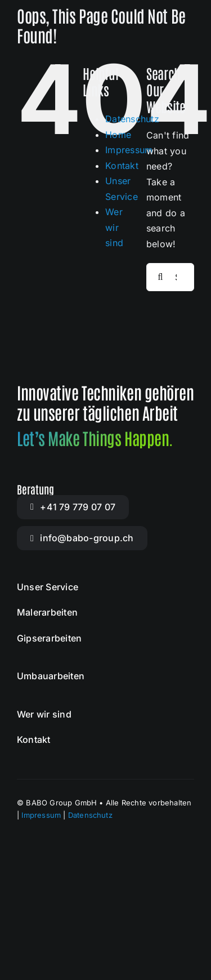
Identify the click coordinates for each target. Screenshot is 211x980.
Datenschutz (132, 119)
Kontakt (122, 166)
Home (118, 135)
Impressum (129, 150)
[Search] (160, 277)
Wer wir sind (114, 227)
